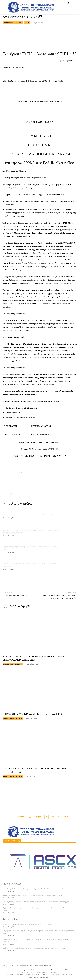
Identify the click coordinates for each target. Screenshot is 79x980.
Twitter (65, 817)
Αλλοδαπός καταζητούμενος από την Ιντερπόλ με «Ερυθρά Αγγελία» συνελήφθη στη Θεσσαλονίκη (37, 889)
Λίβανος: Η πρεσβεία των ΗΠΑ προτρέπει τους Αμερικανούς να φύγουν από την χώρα (32, 895)
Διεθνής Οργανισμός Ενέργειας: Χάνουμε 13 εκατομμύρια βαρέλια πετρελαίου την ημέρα (34, 948)
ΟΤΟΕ (27, 23)
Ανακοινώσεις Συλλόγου (13, 23)
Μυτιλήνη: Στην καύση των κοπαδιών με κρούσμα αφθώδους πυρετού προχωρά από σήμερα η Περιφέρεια (32, 532)
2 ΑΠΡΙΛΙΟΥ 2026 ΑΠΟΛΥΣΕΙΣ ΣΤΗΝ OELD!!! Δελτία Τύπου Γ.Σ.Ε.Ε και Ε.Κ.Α (35, 770)
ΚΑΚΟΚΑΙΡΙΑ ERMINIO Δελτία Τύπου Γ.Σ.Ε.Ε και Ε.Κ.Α (32, 714)
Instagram (38, 817)
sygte (20, 473)
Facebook (21, 817)
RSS (52, 817)
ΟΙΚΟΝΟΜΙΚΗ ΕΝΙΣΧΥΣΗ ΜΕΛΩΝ (16, 595)
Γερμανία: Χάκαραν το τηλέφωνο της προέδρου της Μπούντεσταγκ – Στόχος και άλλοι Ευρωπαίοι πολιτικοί (37, 909)
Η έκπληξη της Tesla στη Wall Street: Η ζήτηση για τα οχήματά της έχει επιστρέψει (29, 565)
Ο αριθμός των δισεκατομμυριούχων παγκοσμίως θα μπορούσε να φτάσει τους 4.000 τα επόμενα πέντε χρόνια (38, 932)
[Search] (74, 494)
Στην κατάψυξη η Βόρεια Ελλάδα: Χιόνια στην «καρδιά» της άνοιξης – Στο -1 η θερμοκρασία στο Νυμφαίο (37, 940)
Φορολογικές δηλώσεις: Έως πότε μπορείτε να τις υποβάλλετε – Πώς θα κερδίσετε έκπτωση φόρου (36, 902)
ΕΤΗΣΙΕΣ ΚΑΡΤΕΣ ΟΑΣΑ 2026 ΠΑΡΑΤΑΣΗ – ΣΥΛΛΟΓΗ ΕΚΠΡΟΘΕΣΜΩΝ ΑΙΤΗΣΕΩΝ (33, 658)
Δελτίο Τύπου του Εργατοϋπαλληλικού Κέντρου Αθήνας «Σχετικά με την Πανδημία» (60, 597)
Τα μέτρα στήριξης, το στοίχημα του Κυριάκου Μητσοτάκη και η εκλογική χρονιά (30, 548)
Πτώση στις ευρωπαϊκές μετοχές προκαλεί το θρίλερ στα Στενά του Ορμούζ (30, 515)
